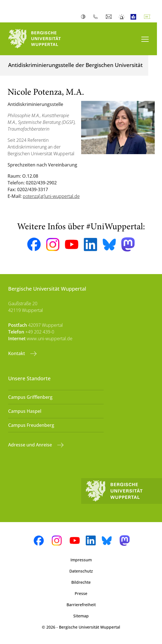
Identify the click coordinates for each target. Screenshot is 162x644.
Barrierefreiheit (81, 605)
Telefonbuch (97, 17)
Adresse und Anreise (31, 445)
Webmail (109, 17)
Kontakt (17, 353)
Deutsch (148, 17)
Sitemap (81, 616)
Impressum (81, 560)
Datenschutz (81, 571)
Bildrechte (81, 582)
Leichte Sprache (135, 17)
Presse (81, 593)
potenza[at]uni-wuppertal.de (51, 196)
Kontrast (84, 17)
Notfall (122, 17)
